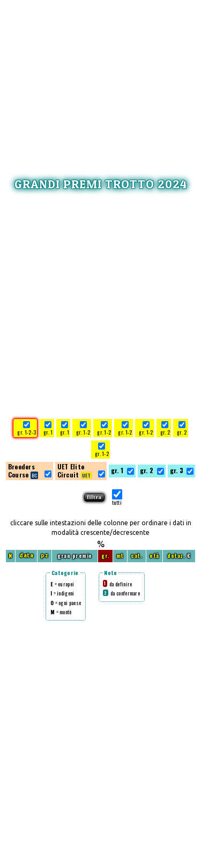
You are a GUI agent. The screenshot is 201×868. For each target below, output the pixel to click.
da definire (117, 584)
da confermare (121, 593)
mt (120, 556)
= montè (61, 612)
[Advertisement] (101, 78)
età (154, 556)
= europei (62, 584)
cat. (136, 556)
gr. (105, 556)
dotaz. (176, 556)
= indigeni (62, 593)
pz (44, 556)
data (26, 556)
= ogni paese (66, 603)
